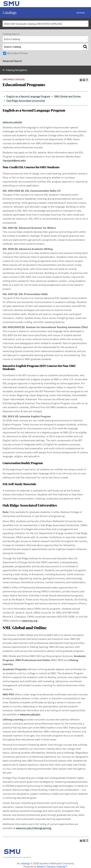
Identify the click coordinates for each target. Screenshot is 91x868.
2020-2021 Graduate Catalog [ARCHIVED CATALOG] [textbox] (33, 24)
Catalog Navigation (17, 70)
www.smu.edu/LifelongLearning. (34, 828)
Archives (81, 13)
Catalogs (10, 13)
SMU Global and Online (67, 96)
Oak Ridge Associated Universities (26, 101)
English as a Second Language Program (28, 96)
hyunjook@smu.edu (14, 160)
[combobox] (45, 24)
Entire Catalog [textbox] (12, 39)
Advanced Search (12, 61)
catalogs (25, 863)
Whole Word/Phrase (17, 53)
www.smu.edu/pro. (30, 714)
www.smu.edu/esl (12, 122)
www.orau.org (30, 621)
